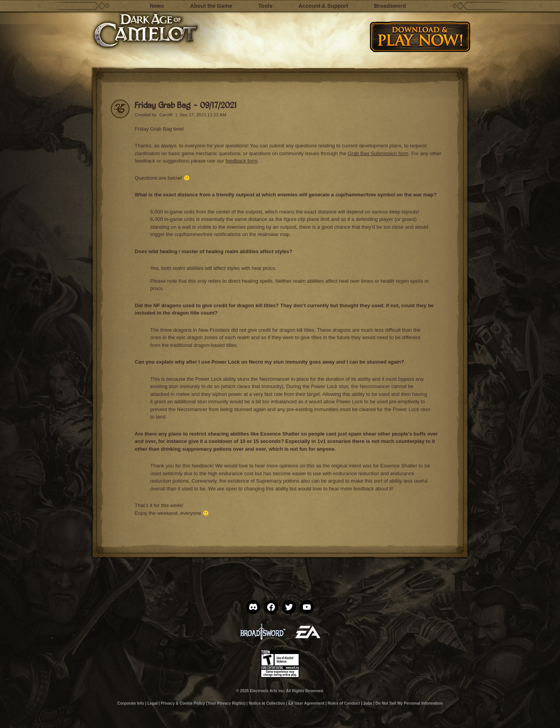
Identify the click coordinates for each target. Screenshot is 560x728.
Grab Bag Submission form (378, 153)
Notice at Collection (267, 703)
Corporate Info (131, 703)
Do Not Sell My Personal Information (409, 703)
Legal (152, 703)
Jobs (368, 703)
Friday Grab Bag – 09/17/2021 (185, 105)
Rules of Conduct (344, 703)
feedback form (241, 161)
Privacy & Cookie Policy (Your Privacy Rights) (203, 703)
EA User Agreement (306, 703)
